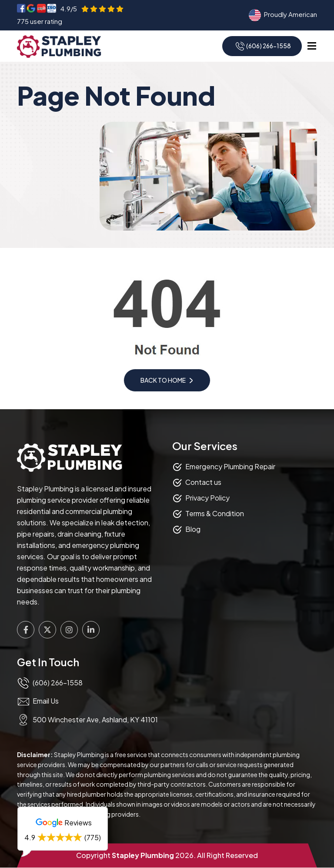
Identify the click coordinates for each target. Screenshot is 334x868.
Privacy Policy (207, 498)
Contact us (203, 482)
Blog (193, 529)
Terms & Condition (215, 513)
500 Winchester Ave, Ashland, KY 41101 (95, 720)
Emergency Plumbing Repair (230, 466)
